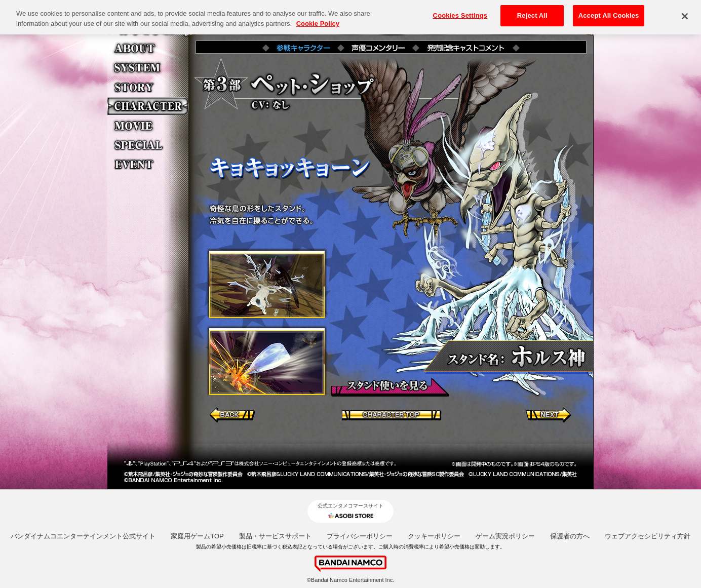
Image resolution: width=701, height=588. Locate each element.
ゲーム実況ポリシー (505, 536)
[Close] (685, 12)
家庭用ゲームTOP (197, 536)
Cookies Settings (460, 11)
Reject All (532, 11)
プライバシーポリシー (360, 536)
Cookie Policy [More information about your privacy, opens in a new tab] (318, 19)
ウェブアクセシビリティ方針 (648, 536)
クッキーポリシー (434, 536)
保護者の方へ (570, 536)
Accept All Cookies (609, 11)
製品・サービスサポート (275, 536)
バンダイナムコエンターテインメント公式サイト (83, 536)
